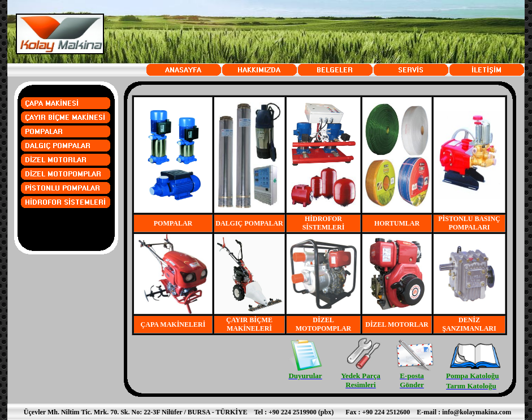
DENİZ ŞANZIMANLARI (469, 324)
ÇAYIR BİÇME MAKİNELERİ (249, 324)
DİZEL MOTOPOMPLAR (323, 324)
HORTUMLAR (397, 223)
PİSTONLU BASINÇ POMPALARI (469, 223)
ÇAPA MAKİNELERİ (173, 324)
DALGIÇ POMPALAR (249, 223)
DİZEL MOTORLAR (397, 324)
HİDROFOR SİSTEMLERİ (324, 223)
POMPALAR (173, 223)
